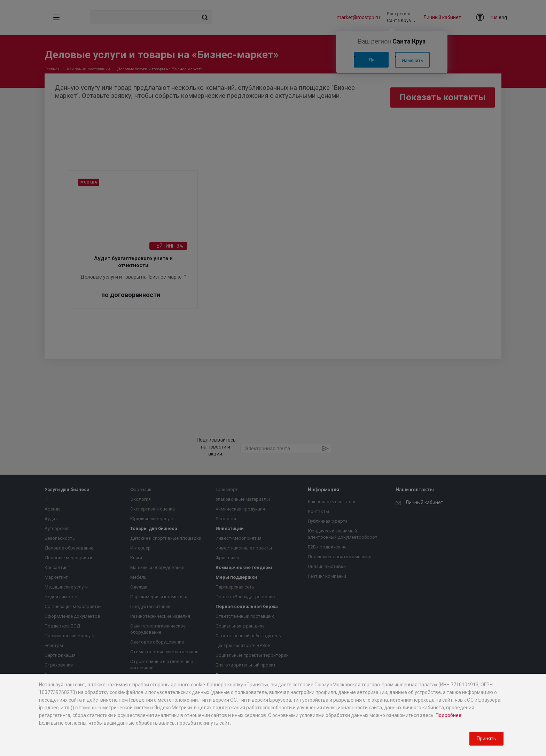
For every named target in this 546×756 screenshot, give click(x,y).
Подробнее (448, 715)
